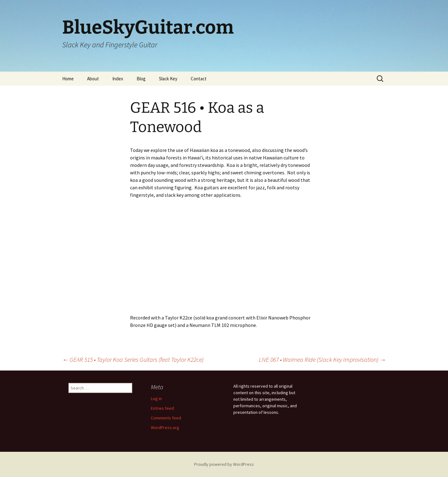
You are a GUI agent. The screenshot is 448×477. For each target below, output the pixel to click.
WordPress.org (165, 427)
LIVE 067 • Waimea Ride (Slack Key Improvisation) (322, 359)
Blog (141, 79)
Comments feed (166, 418)
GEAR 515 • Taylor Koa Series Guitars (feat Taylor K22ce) (133, 359)
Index (118, 79)
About (93, 79)
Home (68, 79)
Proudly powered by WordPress (224, 464)
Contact (199, 79)
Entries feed (162, 408)
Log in (156, 399)
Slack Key (168, 79)
